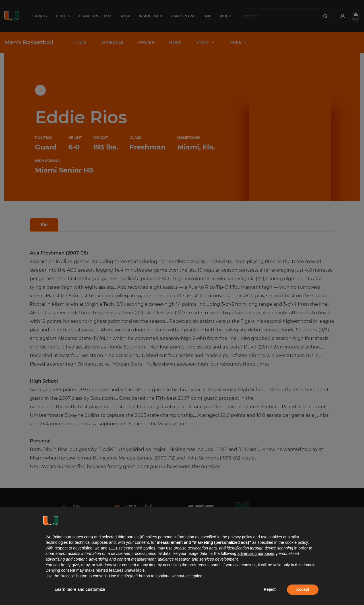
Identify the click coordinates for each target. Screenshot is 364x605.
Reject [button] (270, 589)
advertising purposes (256, 553)
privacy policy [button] (240, 537)
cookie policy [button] (296, 542)
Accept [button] (303, 589)
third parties (145, 548)
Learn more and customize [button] (80, 589)
